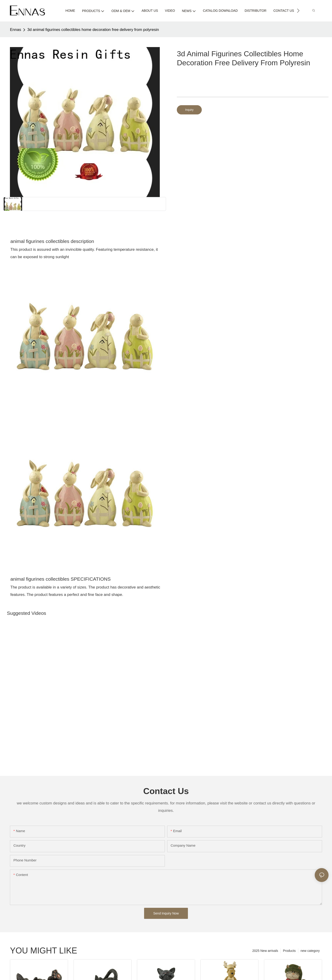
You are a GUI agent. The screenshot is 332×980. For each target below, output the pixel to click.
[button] (298, 11)
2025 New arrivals (265, 951)
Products (289, 951)
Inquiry (189, 110)
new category (310, 951)
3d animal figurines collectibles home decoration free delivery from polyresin (93, 30)
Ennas (15, 30)
